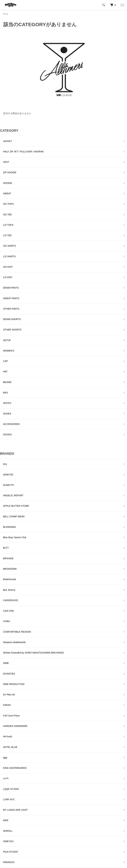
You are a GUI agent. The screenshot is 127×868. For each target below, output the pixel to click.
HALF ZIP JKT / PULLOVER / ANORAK (20, 147)
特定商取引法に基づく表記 (57, 826)
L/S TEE (4, 207)
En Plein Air (6, 538)
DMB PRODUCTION (11, 530)
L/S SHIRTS (6, 222)
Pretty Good (6, 671)
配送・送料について (14, 831)
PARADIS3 (6, 656)
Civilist (3, 486)
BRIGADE (5, 441)
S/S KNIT (5, 229)
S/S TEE (4, 192)
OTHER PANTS (8, 259)
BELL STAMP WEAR (11, 411)
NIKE (3, 627)
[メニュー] (122, 5)
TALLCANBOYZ (8, 745)
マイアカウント (92, 826)
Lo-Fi (3, 597)
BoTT (3, 434)
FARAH (4, 545)
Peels (3, 664)
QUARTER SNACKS (11, 678)
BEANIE (4, 311)
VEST (3, 155)
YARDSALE (6, 768)
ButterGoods (7, 456)
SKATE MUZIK (8, 708)
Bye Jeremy (6, 463)
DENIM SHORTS (9, 266)
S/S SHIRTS (6, 214)
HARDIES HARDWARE (12, 560)
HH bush (4, 567)
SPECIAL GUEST (9, 731)
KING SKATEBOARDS (12, 590)
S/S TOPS (5, 185)
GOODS (4, 348)
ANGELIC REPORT (10, 397)
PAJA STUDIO (7, 649)
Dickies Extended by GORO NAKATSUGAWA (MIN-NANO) (30, 508)
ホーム (6, 14)
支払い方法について (14, 843)
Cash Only (5, 478)
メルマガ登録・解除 (54, 837)
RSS (46, 843)
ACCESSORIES (8, 340)
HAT (2, 303)
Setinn (3, 701)
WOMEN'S (6, 288)
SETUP (4, 281)
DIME (3, 515)
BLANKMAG (6, 419)
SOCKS (4, 325)
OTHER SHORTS (9, 274)
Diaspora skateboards (11, 500)
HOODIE (5, 170)
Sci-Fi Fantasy (7, 693)
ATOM (53, 843)
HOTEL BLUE (7, 575)
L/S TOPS (5, 199)
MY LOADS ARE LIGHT (12, 619)
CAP (2, 296)
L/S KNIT (5, 237)
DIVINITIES (6, 523)
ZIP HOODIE (7, 162)
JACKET (4, 140)
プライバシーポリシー (55, 831)
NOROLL (5, 634)
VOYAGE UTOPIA (9, 760)
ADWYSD (5, 382)
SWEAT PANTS (8, 251)
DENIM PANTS (8, 244)
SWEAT (4, 177)
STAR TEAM (7, 738)
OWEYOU (5, 641)
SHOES (4, 333)
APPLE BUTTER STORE (13, 404)
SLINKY (4, 716)
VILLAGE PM (7, 753)
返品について (10, 837)
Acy (2, 374)
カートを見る (90, 831)
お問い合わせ (90, 837)
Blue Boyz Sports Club (12, 426)
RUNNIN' (5, 686)
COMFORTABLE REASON (14, 493)
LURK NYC (6, 612)
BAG (2, 318)
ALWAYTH (5, 389)
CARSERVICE (8, 471)
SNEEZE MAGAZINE (11, 723)
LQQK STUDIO (8, 604)
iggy (2, 582)
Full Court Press (8, 552)
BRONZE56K (7, 449)
